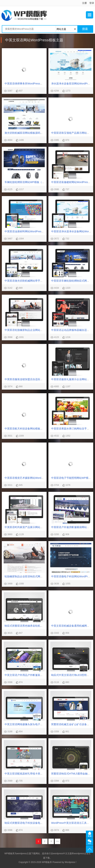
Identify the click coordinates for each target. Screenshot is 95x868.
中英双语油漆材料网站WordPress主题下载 (29, 231)
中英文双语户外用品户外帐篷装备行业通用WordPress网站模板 (40, 675)
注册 (84, 3)
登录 (92, 3)
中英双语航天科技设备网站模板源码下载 (27, 429)
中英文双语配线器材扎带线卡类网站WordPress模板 (34, 774)
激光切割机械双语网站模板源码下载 (25, 133)
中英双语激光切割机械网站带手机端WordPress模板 (34, 281)
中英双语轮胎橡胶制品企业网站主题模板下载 (30, 330)
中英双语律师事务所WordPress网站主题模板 (30, 84)
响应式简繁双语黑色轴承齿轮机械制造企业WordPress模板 (38, 626)
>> (57, 841)
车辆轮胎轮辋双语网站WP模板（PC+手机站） (31, 182)
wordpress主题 (24, 854)
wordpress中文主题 (62, 854)
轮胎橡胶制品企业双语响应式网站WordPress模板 (32, 576)
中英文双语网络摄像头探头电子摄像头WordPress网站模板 (38, 724)
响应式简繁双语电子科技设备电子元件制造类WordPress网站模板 (41, 823)
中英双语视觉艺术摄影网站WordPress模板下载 (31, 478)
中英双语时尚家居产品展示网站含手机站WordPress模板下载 (39, 527)
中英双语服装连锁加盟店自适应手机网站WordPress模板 (36, 379)
